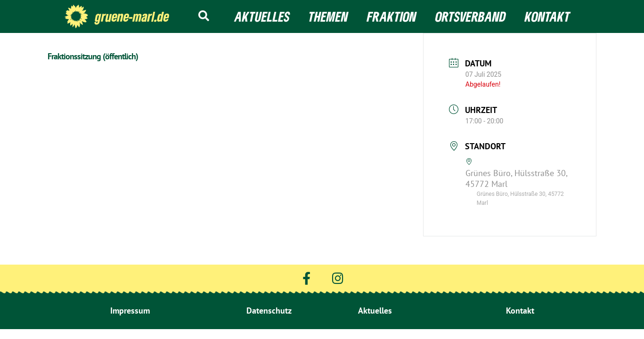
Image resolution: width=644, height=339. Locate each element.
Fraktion (392, 16)
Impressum (130, 311)
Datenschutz (269, 311)
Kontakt (547, 16)
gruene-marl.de (132, 16)
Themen (328, 16)
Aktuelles (262, 16)
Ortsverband (471, 16)
